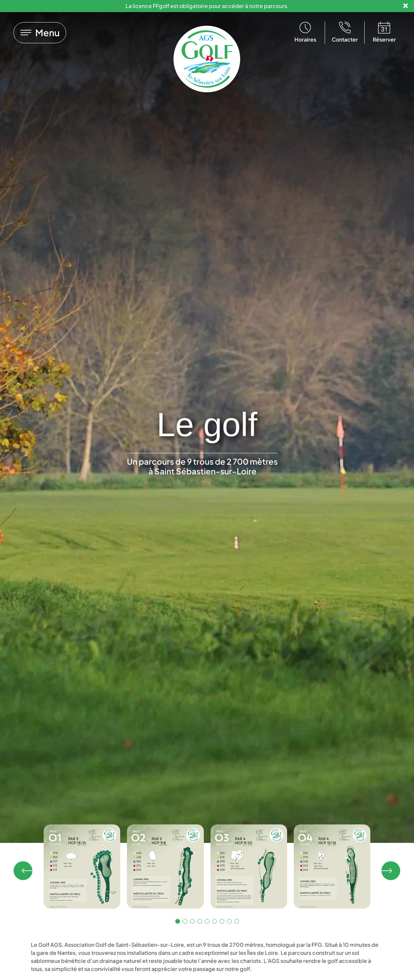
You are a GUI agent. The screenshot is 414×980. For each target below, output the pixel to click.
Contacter (345, 39)
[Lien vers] (40, 33)
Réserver (384, 39)
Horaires (305, 39)
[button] (24, 871)
